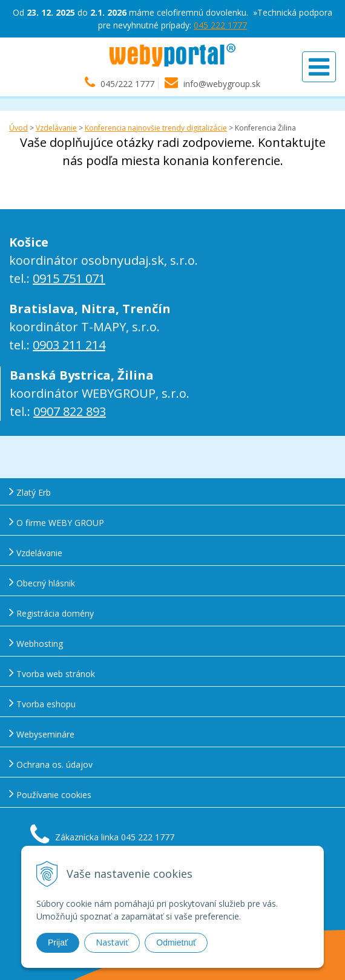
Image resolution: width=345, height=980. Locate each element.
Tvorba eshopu (42, 703)
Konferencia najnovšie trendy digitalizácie (156, 128)
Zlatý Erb (30, 491)
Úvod (18, 128)
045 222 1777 (220, 25)
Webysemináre (42, 733)
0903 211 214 (69, 345)
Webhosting (36, 642)
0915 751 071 (69, 278)
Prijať (58, 943)
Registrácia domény (51, 612)
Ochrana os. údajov (51, 763)
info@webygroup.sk (222, 84)
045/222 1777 (127, 84)
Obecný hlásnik (42, 582)
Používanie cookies (50, 793)
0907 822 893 (70, 411)
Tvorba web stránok (52, 673)
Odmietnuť (176, 943)
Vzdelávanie (56, 128)
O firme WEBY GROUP (57, 521)
